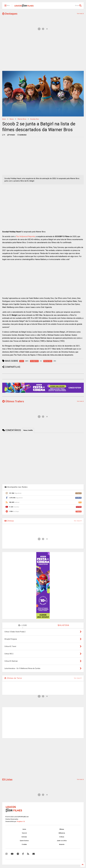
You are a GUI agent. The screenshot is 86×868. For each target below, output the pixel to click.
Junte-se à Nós (62, 841)
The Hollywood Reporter (25, 236)
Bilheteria (62, 833)
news (12, 119)
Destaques (10, 14)
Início (4, 119)
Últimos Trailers (13, 401)
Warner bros (22, 119)
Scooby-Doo (35, 119)
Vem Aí (24, 833)
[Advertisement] (43, 52)
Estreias (24, 837)
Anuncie (62, 844)
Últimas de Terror (13, 678)
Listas (7, 780)
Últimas (9, 521)
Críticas (62, 837)
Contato (24, 844)
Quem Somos (24, 841)
